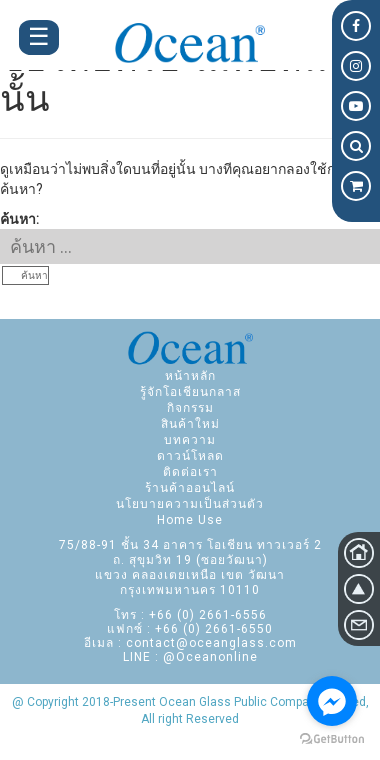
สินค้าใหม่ (190, 424)
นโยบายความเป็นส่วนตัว (190, 504)
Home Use (190, 520)
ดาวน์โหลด (190, 456)
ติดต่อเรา (190, 472)
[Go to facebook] (332, 701)
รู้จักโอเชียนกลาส (190, 392)
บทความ (190, 440)
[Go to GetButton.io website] (332, 739)
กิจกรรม (190, 408)
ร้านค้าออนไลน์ (190, 488)
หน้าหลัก (190, 376)
